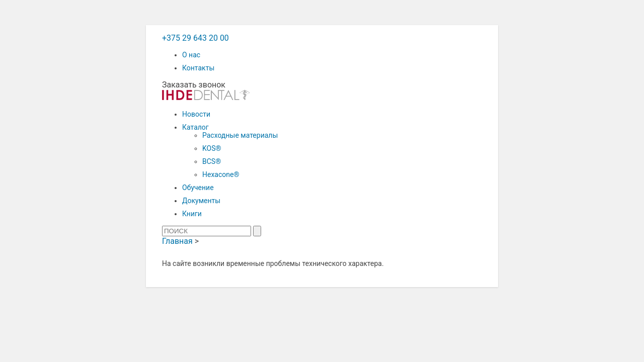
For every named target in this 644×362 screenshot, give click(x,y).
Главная (177, 241)
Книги (192, 214)
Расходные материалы (240, 135)
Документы (201, 201)
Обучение (198, 188)
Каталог (195, 127)
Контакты (198, 68)
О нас (191, 55)
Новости (196, 114)
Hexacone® (221, 174)
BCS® (212, 161)
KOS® (212, 148)
